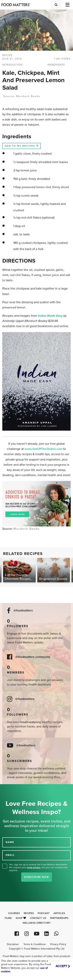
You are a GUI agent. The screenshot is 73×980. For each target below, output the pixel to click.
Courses (14, 913)
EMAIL (10, 855)
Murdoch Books (28, 96)
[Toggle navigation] (67, 5)
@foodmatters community (33, 657)
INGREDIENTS (56, 65)
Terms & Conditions (34, 944)
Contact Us (38, 918)
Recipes (29, 913)
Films (8, 918)
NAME (10, 842)
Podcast (44, 913)
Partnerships (59, 918)
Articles (59, 913)
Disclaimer (13, 944)
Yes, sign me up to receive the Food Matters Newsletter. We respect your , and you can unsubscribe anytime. (38, 867)
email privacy (34, 867)
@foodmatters (23, 611)
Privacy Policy (58, 944)
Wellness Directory (37, 923)
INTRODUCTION (12, 65)
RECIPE (8, 55)
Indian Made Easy (51, 316)
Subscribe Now (37, 877)
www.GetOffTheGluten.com (44, 449)
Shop (21, 918)
